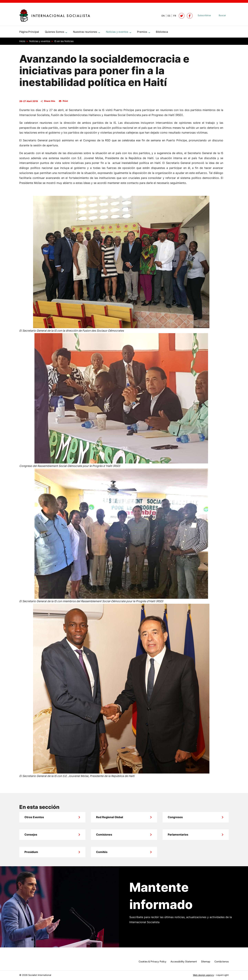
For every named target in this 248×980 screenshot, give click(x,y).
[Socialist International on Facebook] (190, 16)
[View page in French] (173, 16)
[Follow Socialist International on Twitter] (182, 16)
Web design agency (203, 975)
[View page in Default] (162, 16)
